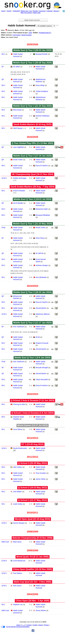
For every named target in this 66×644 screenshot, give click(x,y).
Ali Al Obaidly (18, 203)
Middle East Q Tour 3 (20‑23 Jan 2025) (33, 50)
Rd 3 (3, 85)
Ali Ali (38, 337)
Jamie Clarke (41, 479)
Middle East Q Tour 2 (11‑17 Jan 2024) (33, 323)
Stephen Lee (18, 604)
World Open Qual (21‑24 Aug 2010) (33, 519)
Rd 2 (3, 91)
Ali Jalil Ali (39, 253)
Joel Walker (17, 492)
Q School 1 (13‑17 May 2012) (33, 500)
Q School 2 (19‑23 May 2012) (33, 488)
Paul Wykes (17, 573)
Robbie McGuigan (20, 178)
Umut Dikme (18, 429)
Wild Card (5, 542)
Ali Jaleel (16, 67)
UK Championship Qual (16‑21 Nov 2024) (33, 174)
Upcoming (42, 11)
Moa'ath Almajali (42, 368)
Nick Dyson (17, 586)
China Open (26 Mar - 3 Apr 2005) (32, 601)
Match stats (37, 13)
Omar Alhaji (40, 85)
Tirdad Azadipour (42, 91)
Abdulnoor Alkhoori (43, 314)
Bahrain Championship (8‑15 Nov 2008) (33, 538)
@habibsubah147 (45, 33)
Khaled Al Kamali (42, 343)
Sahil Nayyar (18, 128)
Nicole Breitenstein (20, 448)
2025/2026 (16, 11)
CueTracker (16, 35)
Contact (29, 625)
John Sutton (18, 467)
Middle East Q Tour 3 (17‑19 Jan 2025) (33, 156)
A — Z (23, 625)
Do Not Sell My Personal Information (15, 627)
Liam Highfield (18, 147)
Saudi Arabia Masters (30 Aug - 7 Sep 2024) (33, 187)
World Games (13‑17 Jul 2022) (33, 425)
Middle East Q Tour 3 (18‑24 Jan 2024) (33, 292)
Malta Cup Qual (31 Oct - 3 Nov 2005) (32, 582)
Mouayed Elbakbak (43, 215)
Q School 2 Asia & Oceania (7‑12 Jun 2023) (33, 400)
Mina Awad (17, 110)
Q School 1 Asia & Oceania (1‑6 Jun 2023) (33, 413)
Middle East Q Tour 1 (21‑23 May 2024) (33, 224)
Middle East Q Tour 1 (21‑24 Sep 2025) (33, 106)
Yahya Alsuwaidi (42, 379)
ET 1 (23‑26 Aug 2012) (32, 444)
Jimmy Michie (41, 610)
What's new (24, 11)
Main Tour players (26, 13)
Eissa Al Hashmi (42, 166)
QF (3, 79)
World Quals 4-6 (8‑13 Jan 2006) (33, 557)
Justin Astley (18, 504)
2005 (30, 33)
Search (41, 625)
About (18, 625)
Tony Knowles (41, 473)
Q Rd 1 (4, 178)
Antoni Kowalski (19, 191)
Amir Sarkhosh (19, 327)
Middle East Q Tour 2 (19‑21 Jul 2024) (33, 199)
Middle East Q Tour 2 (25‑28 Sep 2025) (33, 63)
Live (30, 11)
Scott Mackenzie (19, 561)
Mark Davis (17, 542)
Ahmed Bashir (41, 308)
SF (3, 67)
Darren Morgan (19, 523)
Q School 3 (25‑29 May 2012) (33, 463)
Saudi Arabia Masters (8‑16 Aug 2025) (33, 124)
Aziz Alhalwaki (41, 277)
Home (3, 11)
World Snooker (27, 35)
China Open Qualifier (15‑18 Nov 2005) (33, 569)
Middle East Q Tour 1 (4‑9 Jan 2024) (33, 358)
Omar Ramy (40, 238)
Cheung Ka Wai (19, 404)
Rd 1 (3, 54)
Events (9, 11)
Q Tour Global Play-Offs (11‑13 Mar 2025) (33, 143)
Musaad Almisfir (42, 54)
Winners (56, 11)
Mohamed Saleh (42, 209)
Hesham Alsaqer (42, 265)
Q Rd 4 (4, 561)
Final (3, 228)
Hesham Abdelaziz (43, 116)
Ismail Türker (18, 160)
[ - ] (57, 25)
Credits (35, 625)
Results (35, 11)
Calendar (49, 11)
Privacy (46, 625)
